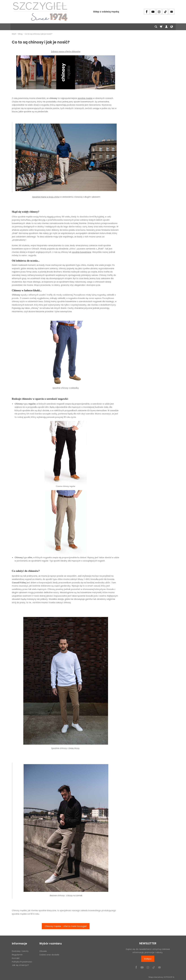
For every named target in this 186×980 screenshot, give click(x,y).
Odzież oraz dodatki (49, 954)
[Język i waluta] (172, 27)
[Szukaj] (156, 27)
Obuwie (43, 951)
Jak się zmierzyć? (20, 965)
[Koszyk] (161, 27)
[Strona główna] (40, 11)
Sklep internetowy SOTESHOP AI (161, 977)
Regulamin (17, 954)
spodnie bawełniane (82, 252)
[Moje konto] (166, 27)
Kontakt (16, 958)
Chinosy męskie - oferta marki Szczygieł (66, 926)
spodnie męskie (85, 98)
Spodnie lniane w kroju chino (46, 197)
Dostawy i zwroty (20, 951)
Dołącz (148, 959)
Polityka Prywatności (22, 961)
